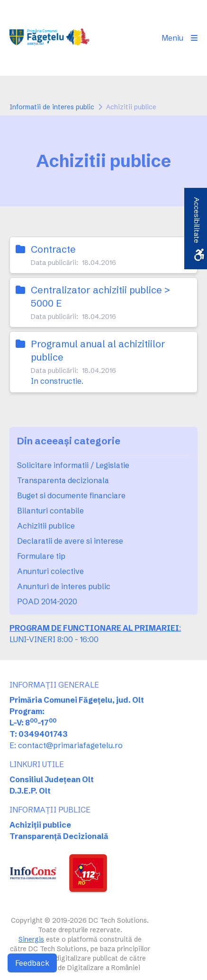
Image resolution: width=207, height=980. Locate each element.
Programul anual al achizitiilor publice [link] (98, 350)
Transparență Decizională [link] (59, 836)
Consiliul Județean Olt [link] (52, 779)
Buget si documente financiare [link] (71, 495)
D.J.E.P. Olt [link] (30, 791)
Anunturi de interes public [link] (64, 586)
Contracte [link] (53, 249)
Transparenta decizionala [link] (63, 480)
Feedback (32, 963)
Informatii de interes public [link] (52, 107)
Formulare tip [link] (41, 556)
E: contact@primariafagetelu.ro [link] (66, 745)
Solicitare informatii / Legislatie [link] (73, 465)
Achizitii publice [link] (46, 526)
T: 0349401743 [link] (39, 734)
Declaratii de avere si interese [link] (70, 541)
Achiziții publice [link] (40, 825)
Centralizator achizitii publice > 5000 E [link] (100, 296)
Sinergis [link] (31, 939)
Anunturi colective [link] (50, 571)
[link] (51, 38)
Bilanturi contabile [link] (50, 511)
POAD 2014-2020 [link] (47, 601)
